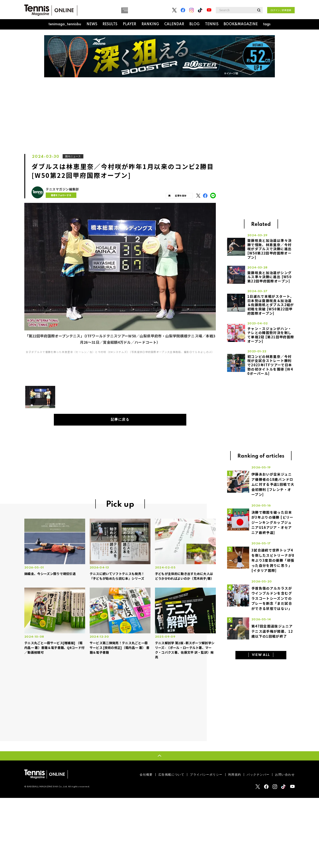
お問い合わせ (285, 775)
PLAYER (129, 24)
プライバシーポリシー (206, 775)
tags (267, 24)
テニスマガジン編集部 (62, 189)
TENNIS (212, 24)
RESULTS (110, 24)
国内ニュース (73, 156)
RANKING (150, 24)
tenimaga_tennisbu (65, 24)
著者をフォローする (60, 195)
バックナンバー (258, 775)
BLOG (195, 24)
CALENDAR (174, 24)
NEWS (92, 24)
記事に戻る (120, 420)
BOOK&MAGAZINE (241, 24)
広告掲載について (171, 775)
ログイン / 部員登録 (281, 10)
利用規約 (235, 775)
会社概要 (146, 775)
